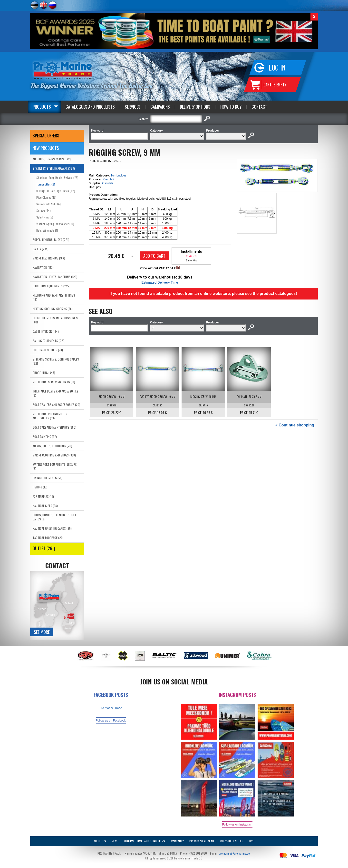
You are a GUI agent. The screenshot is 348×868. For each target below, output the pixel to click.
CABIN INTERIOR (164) (46, 331)
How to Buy (231, 107)
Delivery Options (195, 107)
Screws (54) (43, 211)
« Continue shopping (295, 425)
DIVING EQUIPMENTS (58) (48, 478)
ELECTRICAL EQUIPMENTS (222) (52, 286)
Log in (277, 67)
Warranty (177, 841)
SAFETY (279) (41, 249)
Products (42, 107)
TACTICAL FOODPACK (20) (48, 538)
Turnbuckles (119, 176)
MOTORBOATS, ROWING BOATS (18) (54, 382)
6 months (191, 260)
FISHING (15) (40, 487)
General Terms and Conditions (145, 841)
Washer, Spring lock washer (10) (55, 224)
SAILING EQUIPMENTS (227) (49, 341)
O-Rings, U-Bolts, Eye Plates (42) (56, 191)
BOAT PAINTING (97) (45, 437)
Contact (259, 107)
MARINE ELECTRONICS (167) (49, 258)
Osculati (109, 179)
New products (46, 148)
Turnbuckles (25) (46, 184)
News (115, 841)
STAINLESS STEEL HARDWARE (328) (54, 168)
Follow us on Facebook (111, 721)
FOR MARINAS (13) (43, 496)
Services (133, 107)
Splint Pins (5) (45, 217)
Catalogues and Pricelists (90, 107)
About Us (100, 841)
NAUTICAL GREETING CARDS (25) (52, 528)
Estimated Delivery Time (160, 282)
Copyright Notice (232, 841)
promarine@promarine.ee (234, 853)
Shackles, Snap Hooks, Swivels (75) (57, 178)
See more (42, 632)
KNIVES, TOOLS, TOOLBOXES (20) (52, 446)
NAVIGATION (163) (43, 267)
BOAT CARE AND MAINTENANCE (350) (54, 427)
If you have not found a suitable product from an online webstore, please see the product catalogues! (203, 294)
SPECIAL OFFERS (46, 135)
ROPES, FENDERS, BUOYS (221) (51, 240)
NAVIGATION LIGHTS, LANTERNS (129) (55, 277)
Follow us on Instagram (237, 825)
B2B (252, 841)
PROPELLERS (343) (44, 373)
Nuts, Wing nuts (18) (48, 230)
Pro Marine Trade (111, 708)
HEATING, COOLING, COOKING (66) (53, 309)
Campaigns (160, 107)
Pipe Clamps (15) (46, 197)
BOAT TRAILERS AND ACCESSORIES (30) (56, 405)
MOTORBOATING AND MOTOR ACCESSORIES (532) (50, 416)
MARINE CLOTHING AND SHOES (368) (54, 455)
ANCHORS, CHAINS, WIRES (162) (52, 159)
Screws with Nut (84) (48, 204)
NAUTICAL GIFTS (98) (45, 506)
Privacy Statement (202, 841)
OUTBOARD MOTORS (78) (48, 350)
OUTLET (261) (44, 548)
